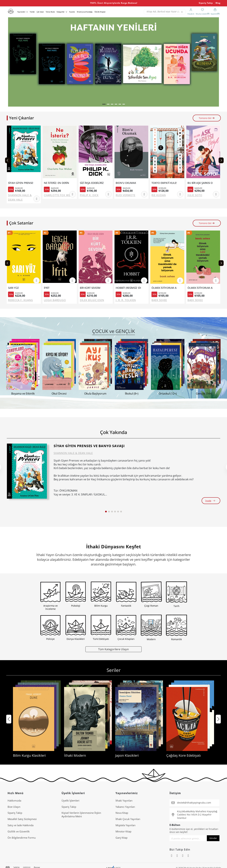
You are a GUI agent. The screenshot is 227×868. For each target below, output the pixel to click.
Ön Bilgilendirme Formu (22, 838)
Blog (218, 3)
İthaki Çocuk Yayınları (128, 819)
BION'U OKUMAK (126, 183)
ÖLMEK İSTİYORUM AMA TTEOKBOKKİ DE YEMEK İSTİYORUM (164, 288)
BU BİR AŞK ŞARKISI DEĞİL (200, 183)
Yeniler (32, 12)
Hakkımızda (14, 801)
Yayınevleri (21, 12)
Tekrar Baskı (50, 12)
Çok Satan (40, 12)
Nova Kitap (122, 813)
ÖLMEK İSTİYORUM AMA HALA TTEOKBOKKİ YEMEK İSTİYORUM (200, 288)
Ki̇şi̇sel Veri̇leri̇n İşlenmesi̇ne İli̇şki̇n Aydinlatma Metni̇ (81, 815)
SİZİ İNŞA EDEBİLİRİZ (92, 183)
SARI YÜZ (13, 288)
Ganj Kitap (121, 838)
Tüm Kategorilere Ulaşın (113, 649)
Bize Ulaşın (14, 807)
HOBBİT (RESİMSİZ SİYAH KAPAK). (128, 288)
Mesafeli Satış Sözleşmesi (22, 819)
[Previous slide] (8, 160)
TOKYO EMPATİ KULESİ (164, 183)
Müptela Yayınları (126, 825)
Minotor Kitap (123, 831)
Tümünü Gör (207, 118)
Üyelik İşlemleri (70, 801)
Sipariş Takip (206, 3)
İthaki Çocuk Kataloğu (85, 12)
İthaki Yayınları (124, 801)
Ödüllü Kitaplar (100, 12)
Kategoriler (61, 12)
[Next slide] (221, 160)
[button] (104, 104)
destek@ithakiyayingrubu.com (194, 803)
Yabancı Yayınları (125, 807)
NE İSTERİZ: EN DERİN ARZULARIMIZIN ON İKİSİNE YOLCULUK (56, 183)
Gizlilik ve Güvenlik (19, 831)
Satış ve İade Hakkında (21, 825)
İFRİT (47, 288)
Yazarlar (72, 12)
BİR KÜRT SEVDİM (90, 288)
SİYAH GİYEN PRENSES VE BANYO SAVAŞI (21, 183)
